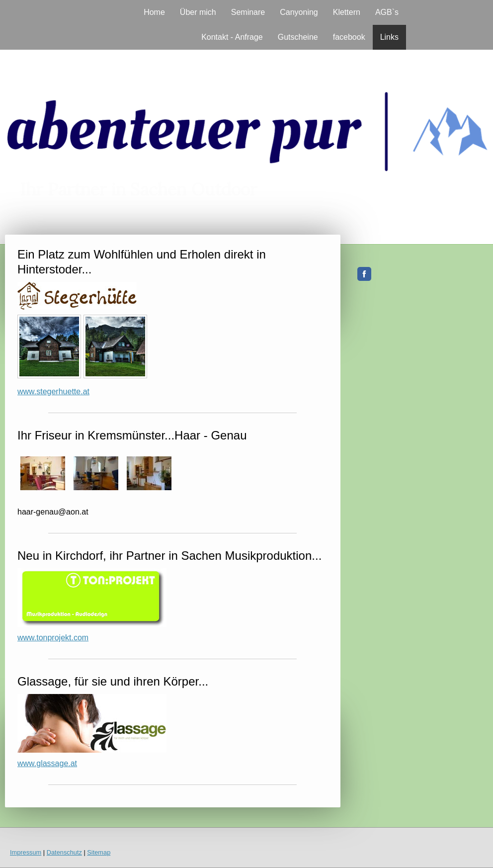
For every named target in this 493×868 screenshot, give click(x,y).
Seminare (248, 12)
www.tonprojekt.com (53, 638)
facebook (349, 37)
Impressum (26, 852)
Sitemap (99, 852)
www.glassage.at (47, 763)
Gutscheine (298, 37)
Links (389, 37)
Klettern (347, 12)
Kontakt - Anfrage (232, 37)
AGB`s (387, 12)
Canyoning (299, 12)
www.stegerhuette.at (53, 391)
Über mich (198, 12)
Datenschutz (64, 852)
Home (154, 12)
